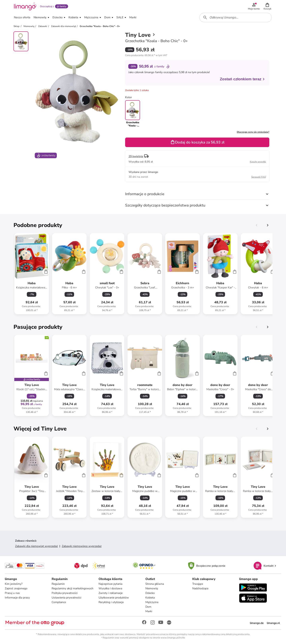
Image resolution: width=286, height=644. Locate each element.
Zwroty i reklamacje (111, 593)
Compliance (59, 602)
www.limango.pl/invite (173, 638)
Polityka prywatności (65, 593)
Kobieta (150, 598)
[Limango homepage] (25, 6)
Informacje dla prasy (17, 598)
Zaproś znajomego (16, 588)
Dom (148, 607)
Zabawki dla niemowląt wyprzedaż (36, 546)
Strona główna (155, 584)
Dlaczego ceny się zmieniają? (253, 132)
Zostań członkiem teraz (242, 79)
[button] (267, 6)
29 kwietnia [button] (136, 156)
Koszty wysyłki (258, 162)
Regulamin (58, 584)
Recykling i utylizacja (111, 602)
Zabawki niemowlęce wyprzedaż (82, 546)
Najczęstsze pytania (110, 584)
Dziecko (150, 593)
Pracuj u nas (12, 593)
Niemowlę (152, 588)
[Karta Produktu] (32, 274)
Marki (149, 611)
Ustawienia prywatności (66, 598)
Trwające (198, 584)
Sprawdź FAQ (259, 177)
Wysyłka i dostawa (110, 588)
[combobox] (236, 17)
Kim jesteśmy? (14, 584)
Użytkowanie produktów (114, 598)
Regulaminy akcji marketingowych (72, 588)
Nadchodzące (200, 588)
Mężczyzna (152, 602)
